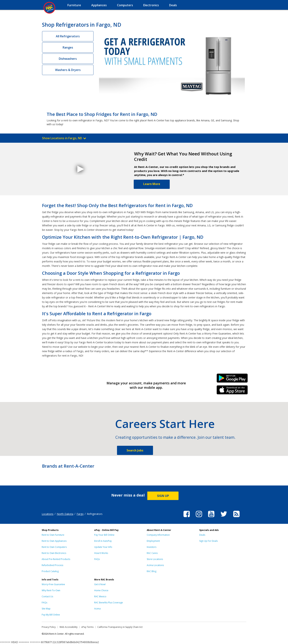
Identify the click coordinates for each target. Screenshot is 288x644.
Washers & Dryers (68, 70)
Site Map (46, 609)
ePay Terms (87, 627)
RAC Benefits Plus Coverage (109, 603)
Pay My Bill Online (51, 615)
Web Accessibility (69, 627)
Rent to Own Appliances (54, 541)
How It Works (101, 553)
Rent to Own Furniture (53, 535)
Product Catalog (50, 571)
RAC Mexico (100, 596)
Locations (48, 514)
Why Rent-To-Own (51, 590)
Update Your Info (103, 547)
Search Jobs (135, 450)
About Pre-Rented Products (56, 559)
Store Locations (155, 559)
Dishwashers (68, 59)
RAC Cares (152, 553)
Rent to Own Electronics (54, 553)
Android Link (232, 379)
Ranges (68, 47)
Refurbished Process (52, 565)
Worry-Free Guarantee (53, 584)
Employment (153, 541)
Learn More (152, 184)
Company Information (158, 535)
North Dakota (65, 514)
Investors (152, 547)
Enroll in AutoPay (103, 541)
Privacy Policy (49, 627)
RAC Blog (152, 571)
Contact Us (47, 596)
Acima (97, 609)
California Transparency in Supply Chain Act (120, 627)
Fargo (80, 514)
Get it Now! (100, 584)
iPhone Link (232, 391)
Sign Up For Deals (208, 541)
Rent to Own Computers (54, 547)
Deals (202, 535)
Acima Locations (155, 565)
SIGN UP (163, 496)
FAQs (97, 559)
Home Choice (101, 590)
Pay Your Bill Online (104, 535)
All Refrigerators (68, 36)
